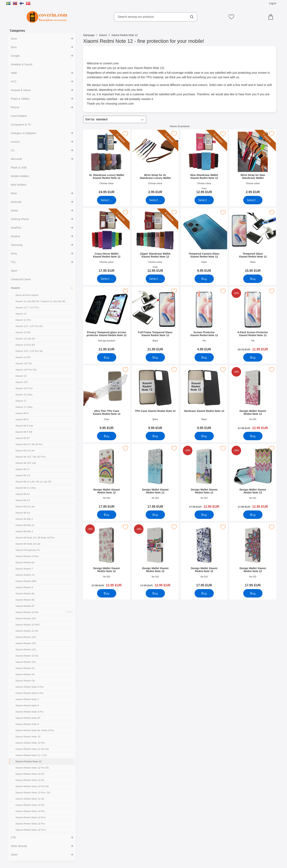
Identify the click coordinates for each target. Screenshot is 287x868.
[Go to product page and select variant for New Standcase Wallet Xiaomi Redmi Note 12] (204, 200)
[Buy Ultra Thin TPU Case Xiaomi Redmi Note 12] (107, 436)
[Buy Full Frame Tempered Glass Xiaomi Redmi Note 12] (155, 357)
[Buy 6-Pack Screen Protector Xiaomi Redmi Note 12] (253, 357)
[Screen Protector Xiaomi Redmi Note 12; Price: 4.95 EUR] (204, 320)
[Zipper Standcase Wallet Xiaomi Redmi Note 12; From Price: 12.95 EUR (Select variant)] (155, 242)
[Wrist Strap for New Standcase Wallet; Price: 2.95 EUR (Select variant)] (253, 163)
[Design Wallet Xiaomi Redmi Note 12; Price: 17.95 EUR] (107, 477)
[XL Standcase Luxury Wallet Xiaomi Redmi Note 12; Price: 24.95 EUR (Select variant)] (107, 163)
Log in (273, 3)
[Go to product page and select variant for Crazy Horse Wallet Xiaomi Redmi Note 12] (107, 279)
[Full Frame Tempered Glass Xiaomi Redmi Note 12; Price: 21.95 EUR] (155, 320)
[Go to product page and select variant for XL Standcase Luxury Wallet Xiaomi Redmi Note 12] (107, 200)
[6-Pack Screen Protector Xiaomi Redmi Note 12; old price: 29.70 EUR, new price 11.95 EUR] (253, 320)
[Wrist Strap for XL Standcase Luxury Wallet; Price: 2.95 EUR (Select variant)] (155, 163)
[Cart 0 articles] (272, 17)
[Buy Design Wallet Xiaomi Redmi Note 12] (253, 436)
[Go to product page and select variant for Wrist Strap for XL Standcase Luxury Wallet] (155, 200)
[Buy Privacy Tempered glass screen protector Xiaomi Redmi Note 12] (107, 357)
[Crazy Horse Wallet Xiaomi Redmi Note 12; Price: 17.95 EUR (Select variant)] (107, 242)
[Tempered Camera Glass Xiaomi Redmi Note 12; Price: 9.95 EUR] (204, 242)
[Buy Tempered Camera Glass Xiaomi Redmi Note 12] (204, 279)
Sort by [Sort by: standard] (96, 119)
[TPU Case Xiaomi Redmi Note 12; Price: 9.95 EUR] (155, 399)
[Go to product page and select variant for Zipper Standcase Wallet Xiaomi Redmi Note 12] (155, 279)
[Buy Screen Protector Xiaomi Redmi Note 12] (204, 357)
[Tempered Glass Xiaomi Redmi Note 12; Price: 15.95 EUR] (253, 242)
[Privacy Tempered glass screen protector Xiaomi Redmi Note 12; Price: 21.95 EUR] (107, 320)
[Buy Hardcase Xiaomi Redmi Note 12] (204, 436)
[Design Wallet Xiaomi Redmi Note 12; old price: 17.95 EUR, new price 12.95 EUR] (253, 399)
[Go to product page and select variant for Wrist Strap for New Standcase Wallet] (253, 200)
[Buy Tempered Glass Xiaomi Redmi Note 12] (253, 279)
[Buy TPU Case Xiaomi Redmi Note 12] (155, 436)
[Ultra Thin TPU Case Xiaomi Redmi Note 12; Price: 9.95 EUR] (107, 399)
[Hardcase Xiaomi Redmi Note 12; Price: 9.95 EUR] (204, 399)
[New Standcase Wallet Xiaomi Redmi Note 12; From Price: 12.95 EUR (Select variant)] (204, 163)
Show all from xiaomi (27, 295)
